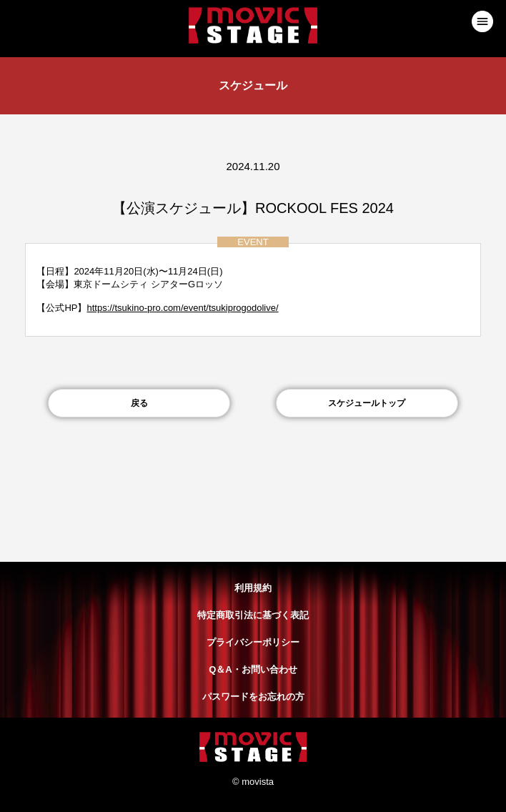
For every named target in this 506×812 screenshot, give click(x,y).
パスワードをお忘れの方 (253, 697)
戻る (139, 403)
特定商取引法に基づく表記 (253, 615)
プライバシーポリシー (253, 642)
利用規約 (253, 588)
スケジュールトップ (367, 403)
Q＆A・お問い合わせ (253, 669)
